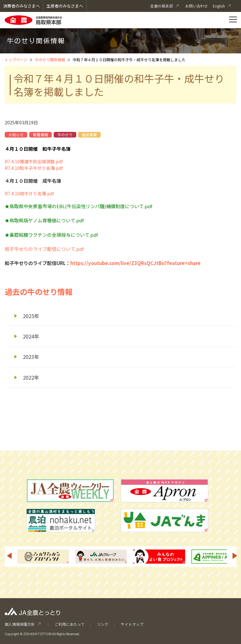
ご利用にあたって (70, 624)
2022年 (31, 377)
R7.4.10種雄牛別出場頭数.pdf (34, 161)
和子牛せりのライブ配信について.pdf (44, 249)
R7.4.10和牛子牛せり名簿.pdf (34, 168)
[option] (43, 557)
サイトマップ (132, 624)
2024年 (31, 336)
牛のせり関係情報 (50, 60)
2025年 (31, 316)
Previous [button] (9, 556)
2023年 (31, 357)
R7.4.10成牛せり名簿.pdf (29, 193)
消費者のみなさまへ (21, 6)
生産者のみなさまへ (65, 6)
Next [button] (235, 556)
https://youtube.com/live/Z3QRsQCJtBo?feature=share (135, 263)
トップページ (16, 60)
